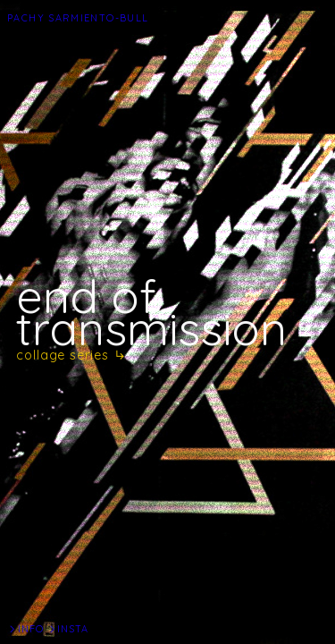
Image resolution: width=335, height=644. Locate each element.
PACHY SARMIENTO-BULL (78, 18)
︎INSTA (68, 629)
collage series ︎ (71, 355)
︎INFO (25, 629)
